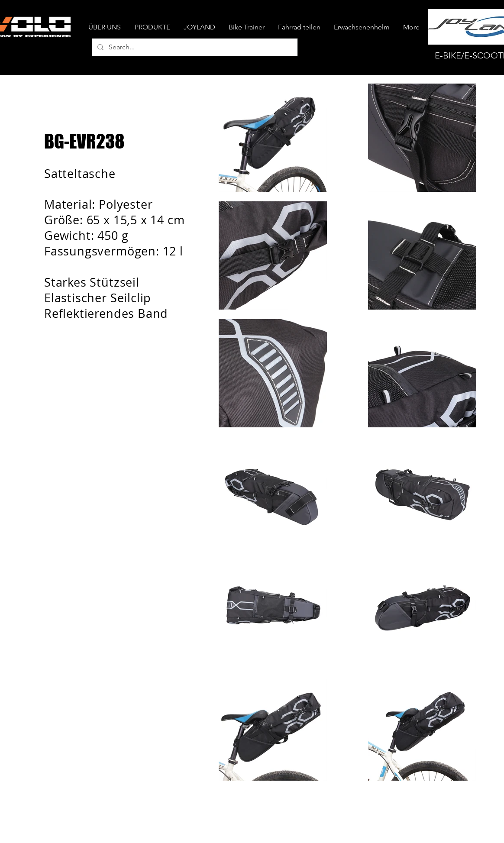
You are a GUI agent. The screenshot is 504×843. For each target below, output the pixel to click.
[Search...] (194, 47)
